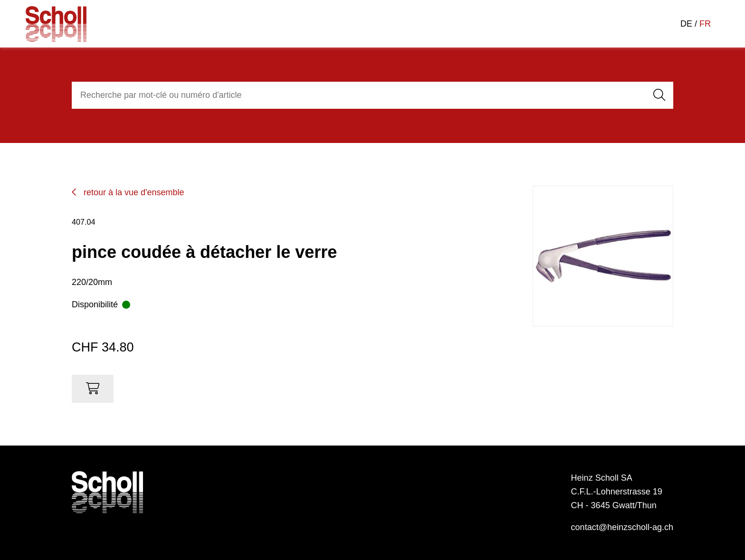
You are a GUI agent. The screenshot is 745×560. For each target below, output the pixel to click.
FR (705, 24)
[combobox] (357, 95)
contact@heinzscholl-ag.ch (622, 527)
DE (686, 24)
